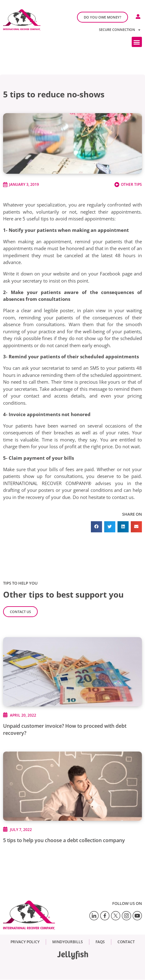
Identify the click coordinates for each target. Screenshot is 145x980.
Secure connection (120, 30)
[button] (137, 42)
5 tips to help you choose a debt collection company (64, 840)
